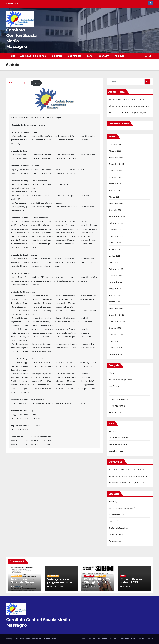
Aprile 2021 (115, 295)
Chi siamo (57, 56)
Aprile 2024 (115, 190)
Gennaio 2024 (116, 210)
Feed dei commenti (119, 444)
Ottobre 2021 (115, 276)
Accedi (112, 431)
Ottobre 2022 (116, 243)
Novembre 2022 (117, 236)
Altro (111, 373)
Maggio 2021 (115, 289)
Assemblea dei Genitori (33, 56)
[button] (146, 56)
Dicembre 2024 (117, 164)
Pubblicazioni (116, 412)
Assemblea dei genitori (120, 380)
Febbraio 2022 (116, 269)
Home (12, 56)
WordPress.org (116, 451)
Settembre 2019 (117, 354)
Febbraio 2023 (116, 223)
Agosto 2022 (115, 249)
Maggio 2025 (115, 151)
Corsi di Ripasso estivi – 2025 (132, 581)
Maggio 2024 (115, 184)
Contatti (104, 56)
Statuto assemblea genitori (19, 83)
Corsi (90, 56)
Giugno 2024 (115, 177)
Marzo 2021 (115, 302)
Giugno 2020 (115, 328)
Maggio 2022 (115, 262)
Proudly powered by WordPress (19, 639)
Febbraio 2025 (116, 157)
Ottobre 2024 (116, 171)
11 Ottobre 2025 (20, 587)
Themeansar (51, 639)
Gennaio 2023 (116, 230)
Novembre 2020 (117, 321)
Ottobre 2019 (115, 348)
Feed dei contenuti (118, 438)
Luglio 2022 (115, 256)
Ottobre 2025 (116, 144)
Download (36, 83)
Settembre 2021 (117, 282)
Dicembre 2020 (117, 315)
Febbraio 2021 (116, 308)
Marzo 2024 (115, 197)
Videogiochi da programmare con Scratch (130, 106)
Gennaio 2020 (116, 335)
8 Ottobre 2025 (57, 587)
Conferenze (75, 56)
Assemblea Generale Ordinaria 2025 (127, 100)
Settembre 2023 (117, 217)
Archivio (120, 56)
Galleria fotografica (119, 399)
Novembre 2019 (117, 341)
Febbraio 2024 (116, 203)
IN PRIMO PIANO (117, 406)
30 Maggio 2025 (130, 587)
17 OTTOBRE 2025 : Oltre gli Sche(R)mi (128, 113)
